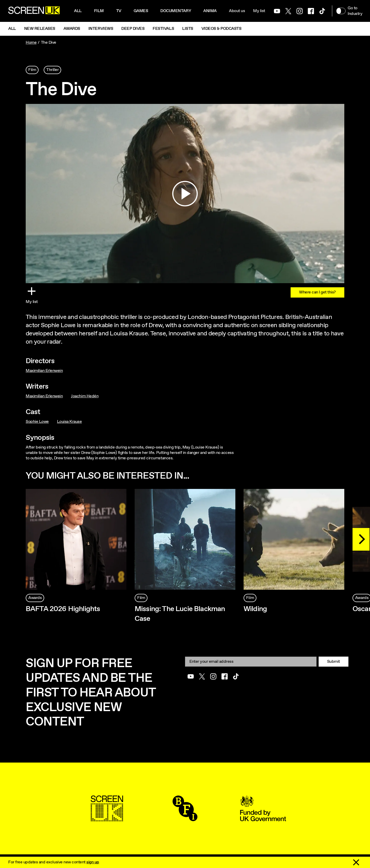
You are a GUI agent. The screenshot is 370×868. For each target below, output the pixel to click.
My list (259, 11)
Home (31, 43)
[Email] (251, 662)
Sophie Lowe (37, 422)
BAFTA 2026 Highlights (63, 609)
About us (237, 11)
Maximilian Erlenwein (44, 371)
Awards (72, 29)
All (78, 11)
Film (99, 11)
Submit (334, 662)
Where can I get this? (317, 292)
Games (141, 11)
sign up (93, 862)
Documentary (176, 11)
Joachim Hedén (85, 396)
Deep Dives (133, 29)
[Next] (361, 539)
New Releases (40, 29)
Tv (119, 11)
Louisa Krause (70, 422)
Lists (188, 29)
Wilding (255, 609)
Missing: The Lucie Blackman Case (180, 614)
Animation (215, 11)
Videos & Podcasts (221, 29)
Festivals (163, 29)
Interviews (101, 29)
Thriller (52, 70)
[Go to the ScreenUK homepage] (34, 11)
